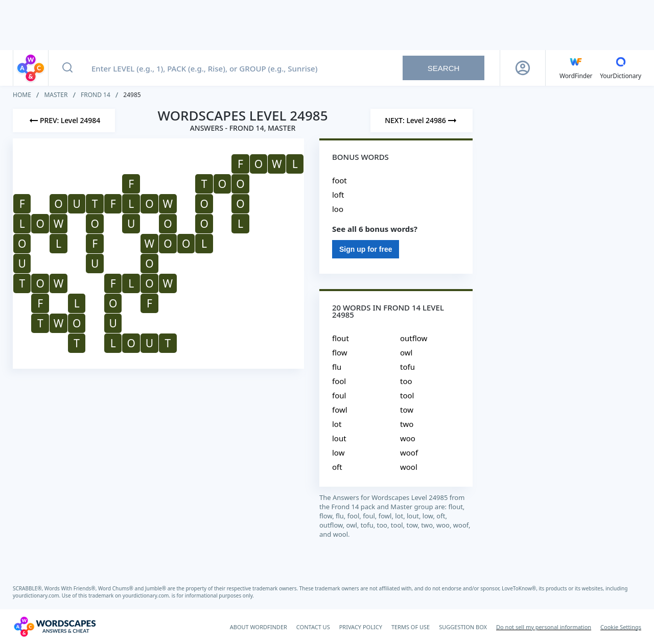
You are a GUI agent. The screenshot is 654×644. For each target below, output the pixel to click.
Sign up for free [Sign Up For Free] (366, 249)
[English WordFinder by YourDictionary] (576, 68)
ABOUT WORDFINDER (259, 627)
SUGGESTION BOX (463, 627)
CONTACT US (313, 627)
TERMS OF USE (411, 627)
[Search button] (67, 68)
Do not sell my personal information (544, 627)
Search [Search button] (444, 68)
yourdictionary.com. (37, 595)
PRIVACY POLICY (361, 627)
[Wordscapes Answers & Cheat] (55, 627)
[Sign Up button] (523, 68)
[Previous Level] (64, 121)
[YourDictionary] (621, 68)
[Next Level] (422, 121)
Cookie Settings (621, 627)
